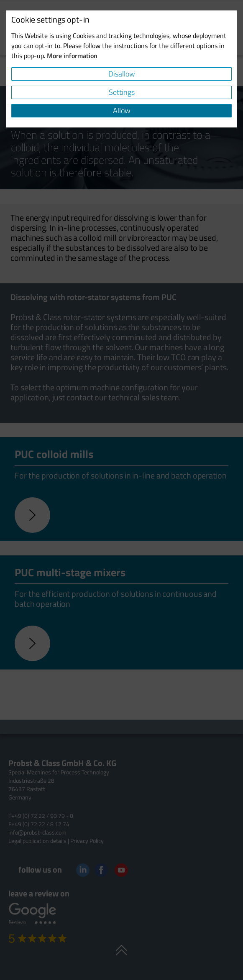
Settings (122, 92)
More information (72, 56)
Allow (122, 111)
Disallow (122, 74)
